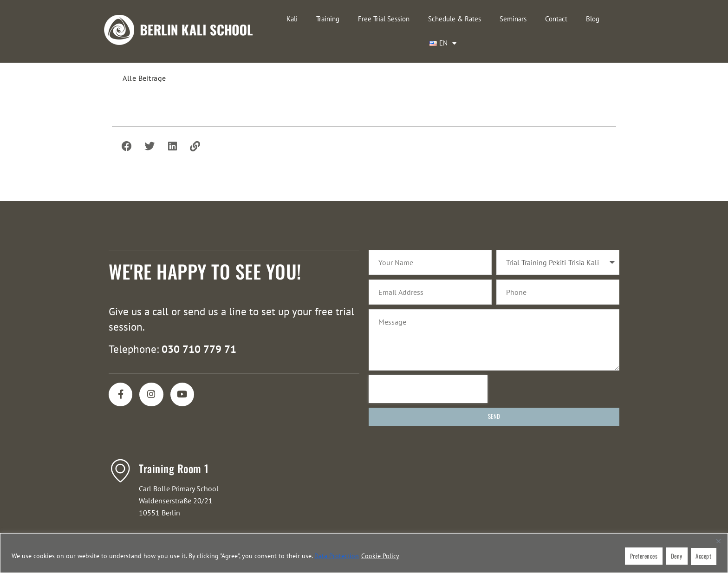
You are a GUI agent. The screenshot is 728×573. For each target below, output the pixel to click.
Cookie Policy (380, 557)
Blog (563, 19)
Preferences (643, 557)
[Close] (718, 542)
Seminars (483, 19)
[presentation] (428, 366)
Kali (262, 19)
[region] (364, 554)
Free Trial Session (354, 19)
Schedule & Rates (425, 19)
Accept (703, 557)
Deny (676, 557)
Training (298, 19)
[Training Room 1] (120, 448)
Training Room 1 (174, 446)
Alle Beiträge (144, 53)
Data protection (337, 557)
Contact (526, 19)
